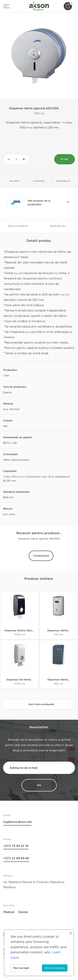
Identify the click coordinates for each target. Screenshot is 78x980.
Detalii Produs (18, 226)
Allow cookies (55, 968)
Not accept (21, 968)
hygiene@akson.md (17, 822)
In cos (64, 159)
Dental (23, 912)
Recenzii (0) (58, 226)
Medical (9, 912)
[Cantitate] (16, 159)
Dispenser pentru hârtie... (20, 631)
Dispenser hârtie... (58, 631)
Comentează (41, 556)
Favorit (14, 181)
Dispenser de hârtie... (20, 680)
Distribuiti (63, 181)
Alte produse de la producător (48, 203)
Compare (39, 181)
